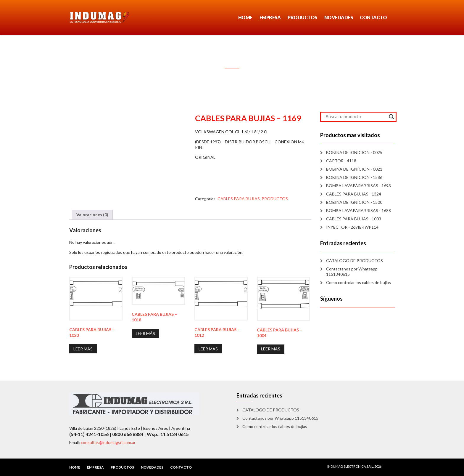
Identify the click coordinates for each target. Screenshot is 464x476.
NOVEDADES (339, 17)
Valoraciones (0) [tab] (92, 215)
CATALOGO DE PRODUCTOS (355, 261)
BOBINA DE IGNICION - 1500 (354, 202)
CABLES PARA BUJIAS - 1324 (354, 194)
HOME (245, 17)
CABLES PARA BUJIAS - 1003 (354, 219)
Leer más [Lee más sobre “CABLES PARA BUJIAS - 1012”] (208, 349)
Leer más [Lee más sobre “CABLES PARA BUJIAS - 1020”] (83, 349)
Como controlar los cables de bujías (359, 282)
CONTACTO (373, 17)
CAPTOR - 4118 (341, 161)
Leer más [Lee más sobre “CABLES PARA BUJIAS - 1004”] (271, 349)
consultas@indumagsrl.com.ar (108, 442)
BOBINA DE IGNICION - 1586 (354, 177)
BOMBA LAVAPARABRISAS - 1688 (359, 210)
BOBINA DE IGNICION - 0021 (354, 169)
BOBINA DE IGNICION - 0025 (354, 152)
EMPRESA (270, 17)
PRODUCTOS (302, 17)
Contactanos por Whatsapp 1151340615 (352, 271)
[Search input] (356, 117)
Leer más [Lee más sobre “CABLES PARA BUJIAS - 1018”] (145, 333)
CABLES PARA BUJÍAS (239, 199)
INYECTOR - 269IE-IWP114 (352, 227)
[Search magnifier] (391, 117)
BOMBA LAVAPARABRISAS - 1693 (359, 186)
